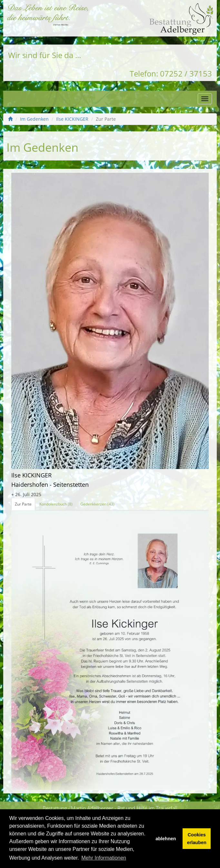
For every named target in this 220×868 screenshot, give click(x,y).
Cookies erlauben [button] (197, 839)
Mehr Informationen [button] (104, 858)
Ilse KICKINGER (72, 119)
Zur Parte (23, 504)
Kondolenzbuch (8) (56, 504)
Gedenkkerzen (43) (97, 504)
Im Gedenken (34, 119)
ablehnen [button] (166, 839)
